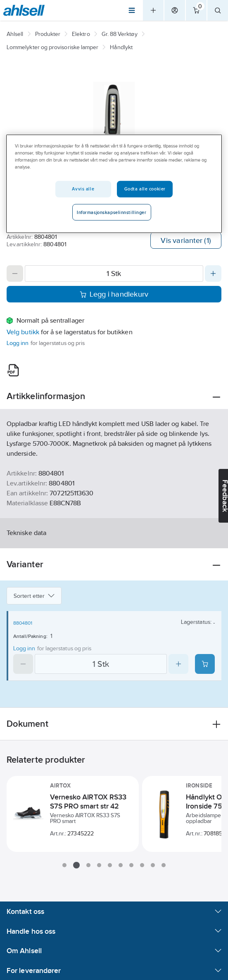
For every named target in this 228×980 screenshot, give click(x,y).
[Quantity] (114, 274)
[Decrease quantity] (15, 274)
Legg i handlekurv (114, 294)
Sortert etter (34, 596)
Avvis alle (83, 189)
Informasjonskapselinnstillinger (112, 212)
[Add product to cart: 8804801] (205, 664)
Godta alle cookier (145, 189)
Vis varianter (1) (186, 240)
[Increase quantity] (213, 274)
